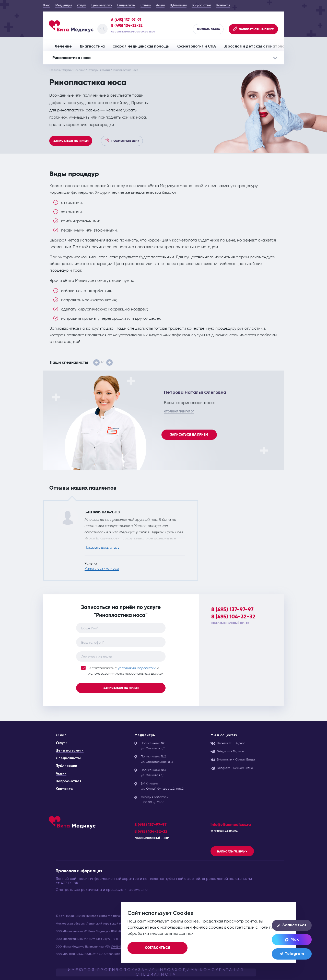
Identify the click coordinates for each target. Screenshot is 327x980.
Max (292, 940)
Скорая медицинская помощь (141, 46)
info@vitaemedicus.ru (231, 825)
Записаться (292, 925)
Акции (160, 5)
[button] (96, 362)
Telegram (292, 954)
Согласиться (157, 948)
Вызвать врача (208, 29)
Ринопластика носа (102, 569)
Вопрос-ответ (201, 5)
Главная (55, 70)
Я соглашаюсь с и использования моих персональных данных (122, 671)
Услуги (81, 5)
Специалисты (126, 5)
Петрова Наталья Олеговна (195, 393)
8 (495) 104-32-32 (127, 26)
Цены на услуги (102, 5)
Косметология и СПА (196, 46)
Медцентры (63, 5)
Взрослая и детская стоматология (257, 46)
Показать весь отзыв (102, 547)
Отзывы (146, 5)
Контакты (223, 5)
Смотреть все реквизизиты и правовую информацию (102, 890)
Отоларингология (99, 70)
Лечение (63, 46)
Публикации (178, 5)
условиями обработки (137, 668)
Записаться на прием (71, 141)
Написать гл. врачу (232, 851)
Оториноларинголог (179, 411)
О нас (46, 5)
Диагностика (92, 46)
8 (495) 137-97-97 (126, 20)
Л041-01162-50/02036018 (102, 954)
